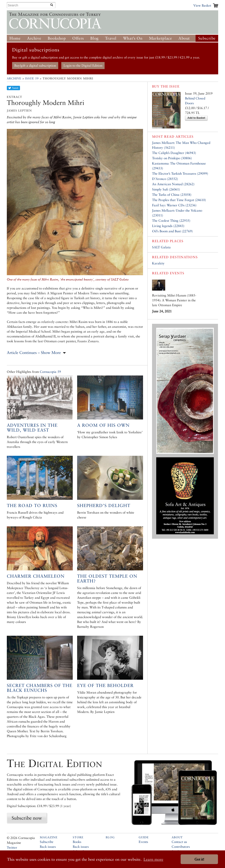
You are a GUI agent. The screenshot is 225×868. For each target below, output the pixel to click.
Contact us (179, 842)
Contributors (181, 847)
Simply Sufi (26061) (166, 189)
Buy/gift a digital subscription (35, 65)
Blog (94, 38)
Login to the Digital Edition (83, 65)
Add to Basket (196, 118)
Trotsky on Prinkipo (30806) (172, 158)
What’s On (133, 38)
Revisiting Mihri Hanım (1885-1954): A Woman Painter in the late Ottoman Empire (174, 300)
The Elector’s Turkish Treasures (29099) (180, 173)
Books (77, 842)
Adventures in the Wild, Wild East (32, 428)
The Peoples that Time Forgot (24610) (179, 200)
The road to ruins (32, 505)
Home (15, 38)
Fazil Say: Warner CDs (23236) (174, 205)
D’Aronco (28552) (165, 179)
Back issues (48, 847)
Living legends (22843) (168, 226)
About (184, 38)
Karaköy (158, 263)
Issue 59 (32, 78)
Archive (34, 38)
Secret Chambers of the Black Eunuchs (40, 688)
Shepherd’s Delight (104, 505)
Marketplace (161, 38)
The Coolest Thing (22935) (171, 221)
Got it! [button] (199, 859)
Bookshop (57, 38)
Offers (78, 38)
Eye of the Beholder (105, 685)
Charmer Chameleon (36, 576)
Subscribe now (27, 818)
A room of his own (103, 425)
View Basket (202, 5)
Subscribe (207, 38)
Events (143, 842)
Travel (111, 38)
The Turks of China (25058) (172, 195)
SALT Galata (161, 247)
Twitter (12, 847)
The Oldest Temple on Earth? (107, 579)
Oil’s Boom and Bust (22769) (172, 231)
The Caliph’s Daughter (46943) (174, 153)
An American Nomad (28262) (173, 184)
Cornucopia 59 (50, 372)
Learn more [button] (153, 859)
